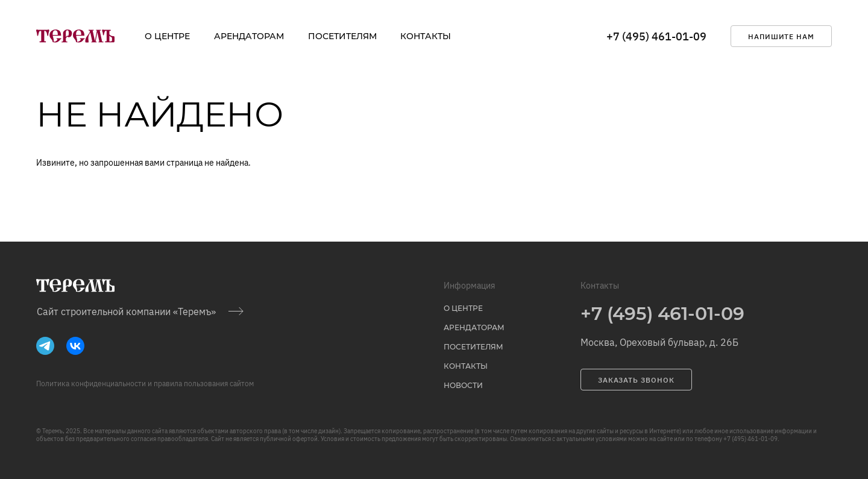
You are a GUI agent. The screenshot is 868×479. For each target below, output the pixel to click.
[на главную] (75, 36)
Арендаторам (249, 36)
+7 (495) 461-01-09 (656, 36)
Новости (463, 385)
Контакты (426, 36)
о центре (167, 36)
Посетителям (342, 36)
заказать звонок (636, 380)
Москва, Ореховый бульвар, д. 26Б (659, 342)
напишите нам (782, 36)
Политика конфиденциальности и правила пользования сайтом (145, 384)
